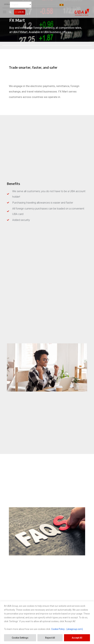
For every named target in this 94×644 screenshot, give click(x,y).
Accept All (77, 638)
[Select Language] (21, 5)
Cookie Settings (20, 638)
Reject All (50, 638)
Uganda (65, 5)
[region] (47, 623)
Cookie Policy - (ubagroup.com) (67, 629)
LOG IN (21, 12)
